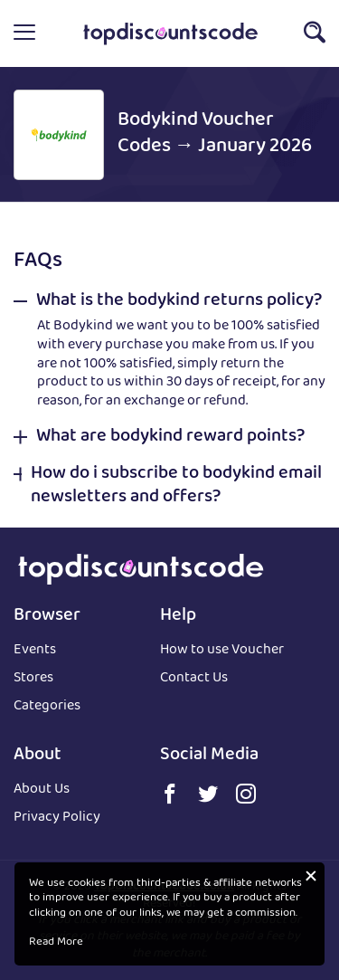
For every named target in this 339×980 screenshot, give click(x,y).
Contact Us (194, 679)
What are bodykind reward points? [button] (170, 437)
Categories (47, 707)
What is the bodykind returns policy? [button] (179, 301)
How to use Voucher (222, 651)
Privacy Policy (57, 818)
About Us (42, 790)
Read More (56, 943)
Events (35, 651)
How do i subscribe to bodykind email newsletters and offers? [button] (176, 486)
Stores (33, 679)
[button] (24, 33)
